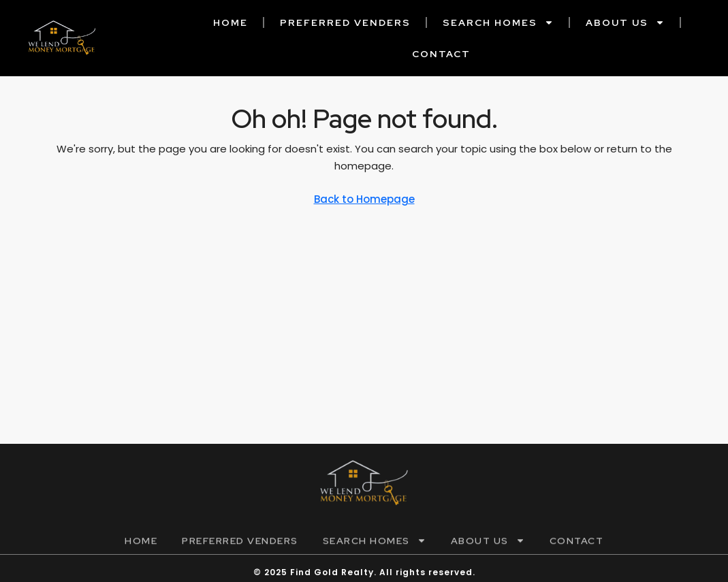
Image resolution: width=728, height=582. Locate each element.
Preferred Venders (345, 22)
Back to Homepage (364, 199)
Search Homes (498, 22)
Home (231, 22)
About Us (625, 22)
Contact (441, 54)
